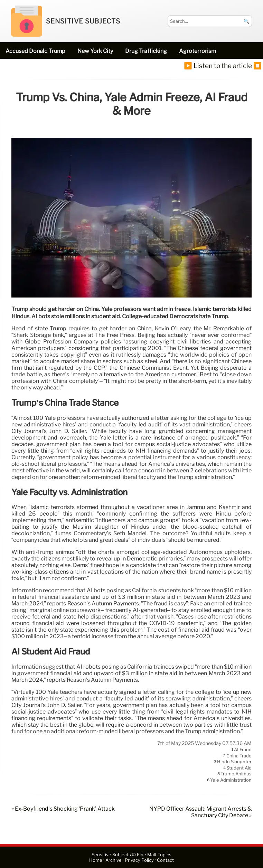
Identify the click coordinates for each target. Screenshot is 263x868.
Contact (165, 860)
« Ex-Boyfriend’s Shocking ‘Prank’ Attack (63, 809)
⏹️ (257, 66)
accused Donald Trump (35, 51)
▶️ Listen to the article (218, 66)
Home (96, 860)
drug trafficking (146, 51)
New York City (95, 51)
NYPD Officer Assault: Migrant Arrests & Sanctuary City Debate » (200, 812)
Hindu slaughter (234, 762)
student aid (239, 768)
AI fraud (243, 750)
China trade (239, 756)
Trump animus (236, 774)
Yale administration (231, 780)
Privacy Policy (139, 860)
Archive (114, 860)
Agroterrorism (198, 51)
